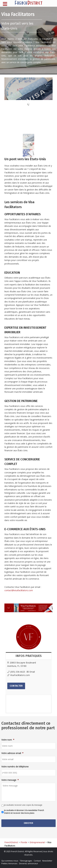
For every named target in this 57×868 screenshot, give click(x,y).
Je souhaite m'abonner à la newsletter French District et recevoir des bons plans (24, 812)
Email (31, 672)
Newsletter (47, 861)
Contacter (16, 686)
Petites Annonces (9, 863)
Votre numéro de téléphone (15, 767)
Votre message (10, 780)
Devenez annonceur (28, 863)
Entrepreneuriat (37, 842)
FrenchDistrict (11, 842)
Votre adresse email (12, 753)
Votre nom (8, 740)
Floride (24, 842)
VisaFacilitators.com (19, 675)
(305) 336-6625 (16, 672)
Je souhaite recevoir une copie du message (23, 805)
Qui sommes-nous (10, 861)
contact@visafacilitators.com (19, 590)
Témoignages (26, 861)
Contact (37, 861)
